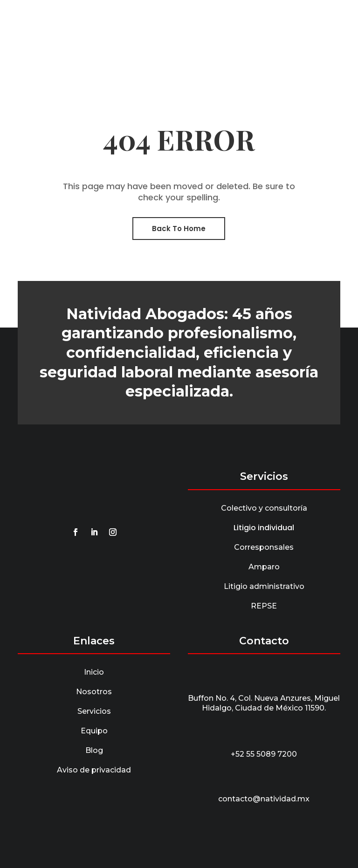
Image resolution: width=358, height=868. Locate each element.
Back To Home (179, 229)
